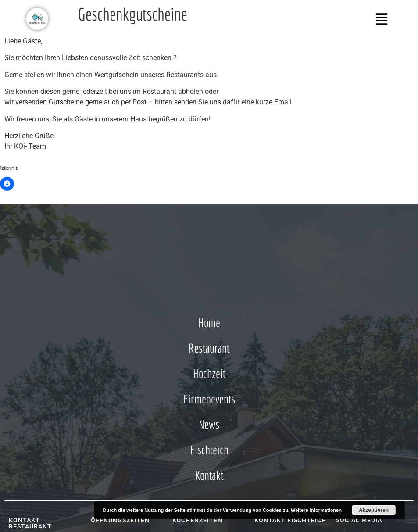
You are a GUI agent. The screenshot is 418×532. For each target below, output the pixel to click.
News (209, 424)
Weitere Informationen (316, 510)
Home (209, 323)
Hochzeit (209, 373)
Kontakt (209, 475)
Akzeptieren (374, 510)
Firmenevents (209, 399)
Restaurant (209, 348)
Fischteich (209, 450)
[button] (303, 19)
